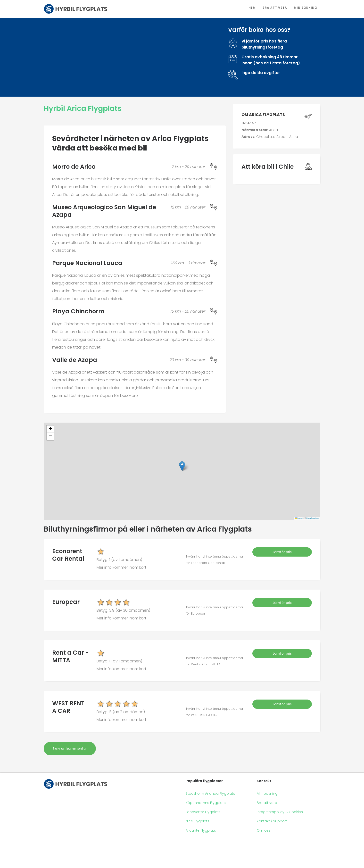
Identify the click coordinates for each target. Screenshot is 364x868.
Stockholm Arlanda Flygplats (210, 793)
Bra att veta (275, 8)
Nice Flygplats (198, 821)
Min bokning (306, 8)
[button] (182, 466)
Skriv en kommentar (70, 749)
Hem (252, 8)
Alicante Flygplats (201, 830)
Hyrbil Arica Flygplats (83, 108)
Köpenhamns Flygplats (206, 803)
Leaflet (299, 518)
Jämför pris (282, 552)
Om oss (264, 830)
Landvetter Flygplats (203, 812)
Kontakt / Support (272, 821)
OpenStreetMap (313, 518)
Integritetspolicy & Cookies (280, 812)
